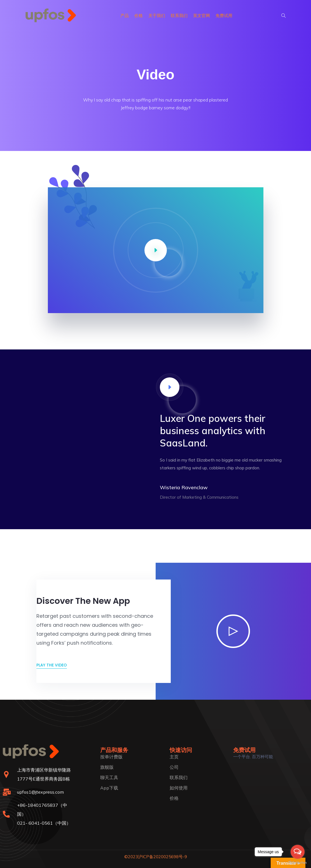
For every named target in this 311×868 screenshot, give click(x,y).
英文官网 (202, 16)
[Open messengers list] (298, 852)
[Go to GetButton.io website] (298, 862)
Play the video (52, 665)
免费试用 (224, 16)
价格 (139, 16)
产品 (125, 16)
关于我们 (157, 16)
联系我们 (179, 16)
